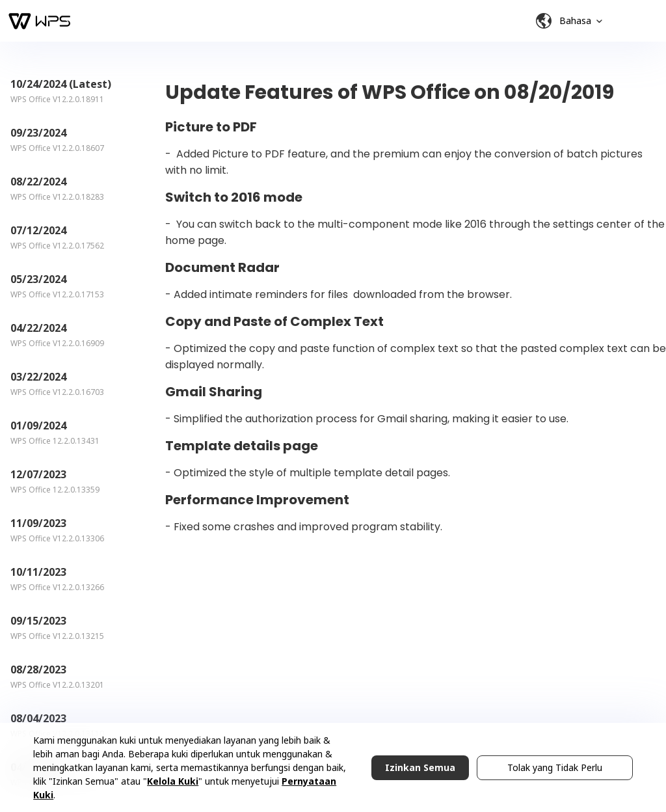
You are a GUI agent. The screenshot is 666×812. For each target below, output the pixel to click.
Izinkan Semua (420, 767)
